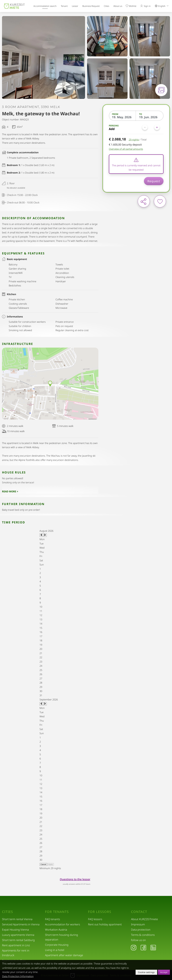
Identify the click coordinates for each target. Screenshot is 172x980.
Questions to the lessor (75, 879)
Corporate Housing (57, 945)
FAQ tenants (52, 919)
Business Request (91, 6)
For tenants (57, 912)
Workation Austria (56, 930)
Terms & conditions (143, 935)
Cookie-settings (146, 972)
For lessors (100, 912)
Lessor (75, 6)
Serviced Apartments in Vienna (21, 924)
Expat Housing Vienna (15, 930)
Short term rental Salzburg (18, 940)
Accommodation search (45, 6)
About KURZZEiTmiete (144, 919)
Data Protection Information (18, 976)
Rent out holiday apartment (105, 924)
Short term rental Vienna (17, 919)
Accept (164, 972)
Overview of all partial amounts (126, 149)
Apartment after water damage (64, 955)
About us (118, 6)
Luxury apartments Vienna (18, 935)
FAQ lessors (95, 919)
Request (154, 181)
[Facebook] (143, 947)
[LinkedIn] (153, 947)
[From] (123, 117)
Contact (139, 912)
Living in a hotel (55, 950)
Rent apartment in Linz (16, 945)
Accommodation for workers (62, 924)
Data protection (141, 930)
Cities (106, 6)
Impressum (138, 924)
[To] (150, 117)
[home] (14, 6)
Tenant (64, 6)
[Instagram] (134, 947)
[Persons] (151, 127)
